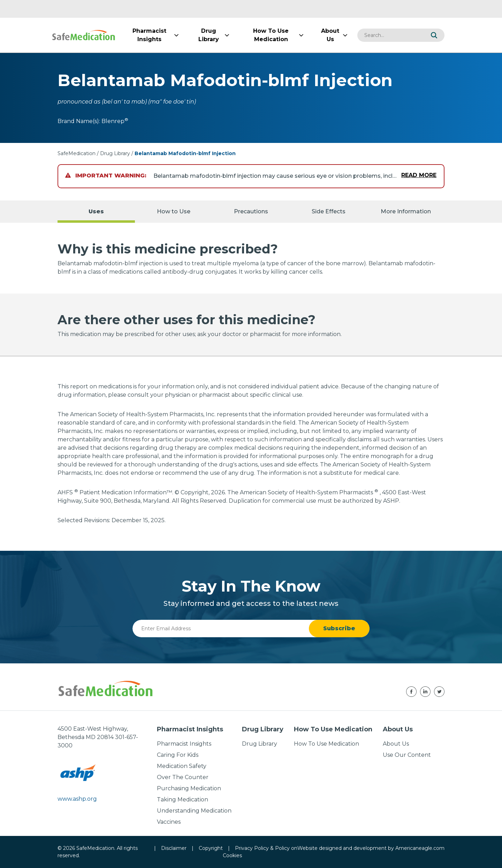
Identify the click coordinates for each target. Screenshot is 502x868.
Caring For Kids (178, 755)
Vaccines (169, 822)
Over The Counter (183, 777)
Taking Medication (182, 800)
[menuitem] (149, 35)
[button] (434, 35)
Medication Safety (182, 766)
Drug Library (115, 153)
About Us (396, 744)
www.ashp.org (77, 799)
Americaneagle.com (420, 848)
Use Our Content (407, 755)
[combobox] (390, 35)
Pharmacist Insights (184, 744)
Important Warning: (106, 176)
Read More (419, 175)
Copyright (211, 848)
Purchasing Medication (189, 788)
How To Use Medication (326, 744)
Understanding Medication (194, 811)
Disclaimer (174, 848)
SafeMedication (77, 153)
